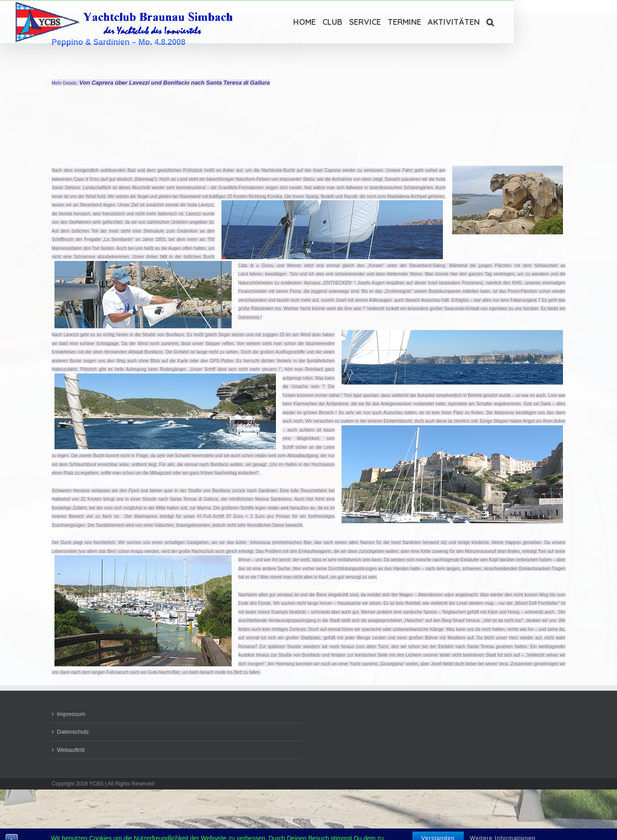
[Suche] (490, 22)
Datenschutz (73, 732)
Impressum (71, 714)
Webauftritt (71, 750)
